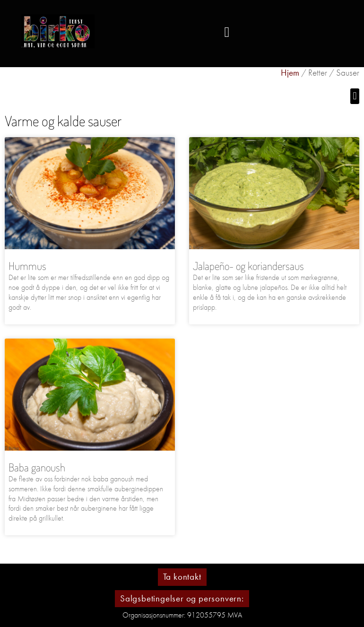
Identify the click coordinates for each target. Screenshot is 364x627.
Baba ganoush (37, 467)
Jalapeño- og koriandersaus (248, 266)
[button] (227, 32)
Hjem (290, 73)
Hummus (27, 266)
